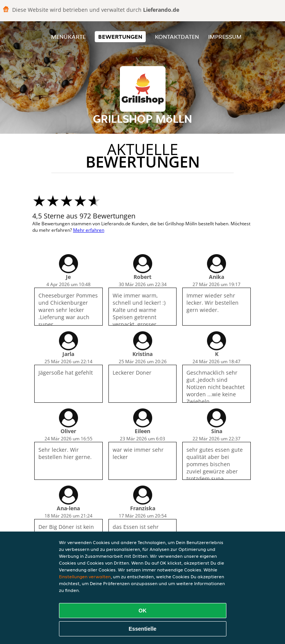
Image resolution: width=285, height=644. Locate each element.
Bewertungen (120, 37)
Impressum (225, 37)
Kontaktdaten (177, 37)
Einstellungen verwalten (85, 577)
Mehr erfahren (89, 230)
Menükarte (68, 37)
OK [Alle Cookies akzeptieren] (142, 611)
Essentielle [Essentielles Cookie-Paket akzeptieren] (142, 629)
